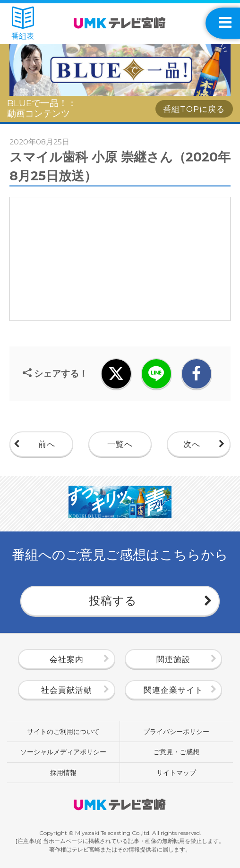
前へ (47, 444)
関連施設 (173, 659)
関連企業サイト (173, 690)
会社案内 (67, 659)
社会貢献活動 (67, 690)
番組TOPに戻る (194, 109)
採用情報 (63, 773)
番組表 (23, 24)
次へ (192, 444)
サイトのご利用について (63, 732)
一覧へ (120, 444)
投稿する (113, 601)
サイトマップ (176, 773)
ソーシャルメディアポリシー (63, 752)
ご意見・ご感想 (176, 752)
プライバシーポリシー (176, 732)
